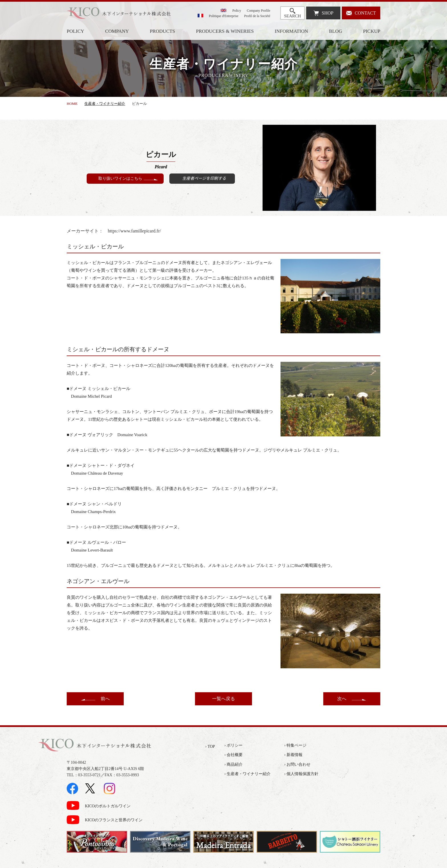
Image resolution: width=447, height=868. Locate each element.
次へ (342, 699)
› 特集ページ (295, 745)
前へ (105, 699)
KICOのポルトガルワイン (108, 806)
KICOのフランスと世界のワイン (114, 820)
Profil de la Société (257, 16)
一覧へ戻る (223, 699)
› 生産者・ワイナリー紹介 (247, 774)
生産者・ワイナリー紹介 (105, 104)
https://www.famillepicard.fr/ (134, 231)
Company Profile (259, 11)
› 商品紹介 (233, 764)
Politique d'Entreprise (224, 16)
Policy (237, 11)
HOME (72, 104)
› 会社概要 (233, 755)
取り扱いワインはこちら (120, 178)
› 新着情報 (293, 755)
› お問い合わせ (297, 764)
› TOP (210, 747)
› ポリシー (233, 745)
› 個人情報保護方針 (301, 774)
